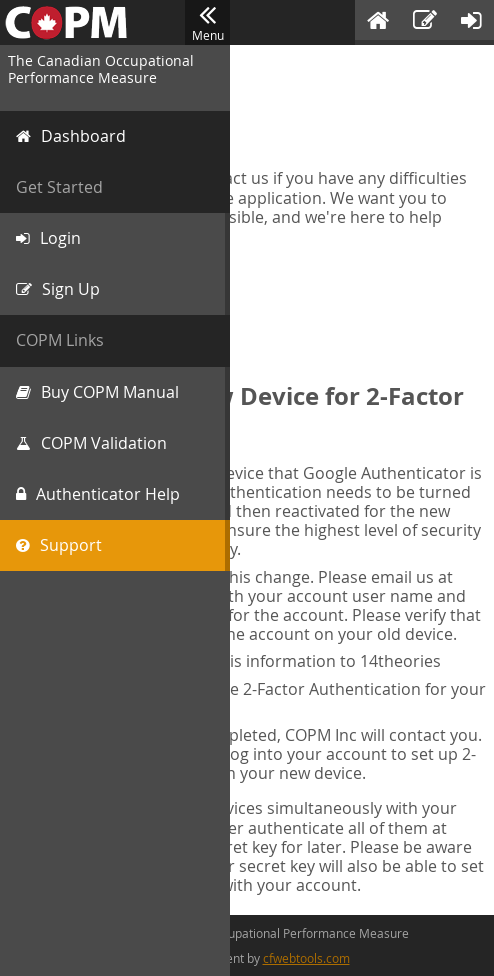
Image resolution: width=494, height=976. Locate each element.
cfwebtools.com (306, 958)
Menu (207, 23)
